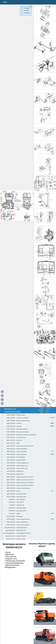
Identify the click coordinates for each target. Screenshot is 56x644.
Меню (5, 2)
